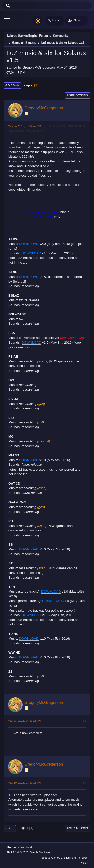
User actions (78, 95)
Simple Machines (40, 852)
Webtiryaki (27, 847)
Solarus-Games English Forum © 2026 (65, 858)
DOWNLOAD (29, 244)
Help (83, 863)
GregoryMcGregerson (44, 108)
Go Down (12, 85)
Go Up (10, 828)
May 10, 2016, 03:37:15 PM (24, 783)
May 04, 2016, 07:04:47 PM (24, 126)
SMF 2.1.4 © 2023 (17, 852)
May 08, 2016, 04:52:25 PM (24, 721)
